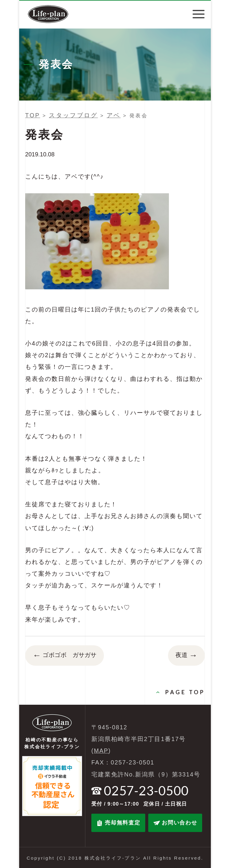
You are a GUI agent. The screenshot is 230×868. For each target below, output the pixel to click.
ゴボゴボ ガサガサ (65, 656)
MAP (101, 751)
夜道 (186, 656)
